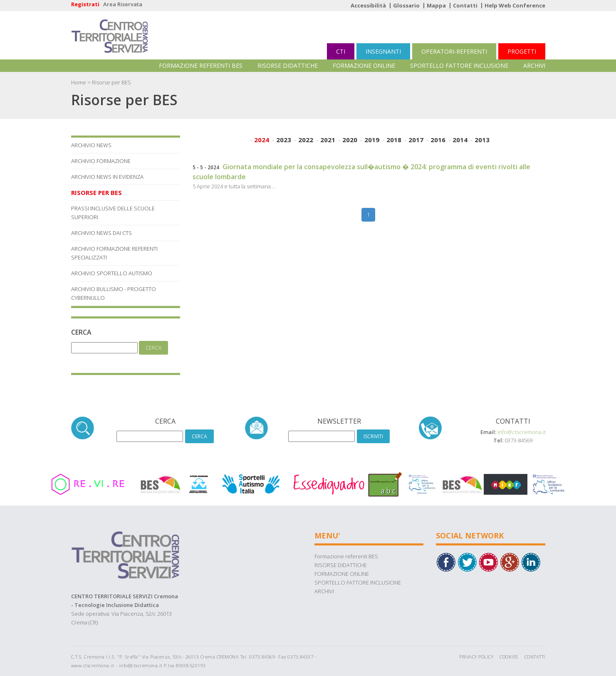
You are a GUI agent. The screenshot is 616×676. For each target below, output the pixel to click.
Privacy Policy (476, 657)
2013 (482, 140)
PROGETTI (522, 51)
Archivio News (91, 145)
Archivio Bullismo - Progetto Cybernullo (114, 293)
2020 (350, 140)
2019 (372, 140)
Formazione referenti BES (201, 65)
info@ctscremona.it (522, 432)
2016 (438, 140)
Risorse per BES (96, 192)
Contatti (465, 5)
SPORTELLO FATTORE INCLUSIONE (459, 65)
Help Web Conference (515, 5)
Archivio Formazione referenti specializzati (114, 253)
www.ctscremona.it (93, 665)
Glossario (406, 5)
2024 (262, 140)
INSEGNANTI (383, 51)
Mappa (436, 5)
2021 (328, 140)
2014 (460, 140)
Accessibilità (368, 5)
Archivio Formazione (101, 161)
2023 (284, 140)
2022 (306, 140)
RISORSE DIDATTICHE (288, 65)
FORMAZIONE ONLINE (364, 65)
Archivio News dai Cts (101, 233)
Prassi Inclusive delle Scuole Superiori (113, 213)
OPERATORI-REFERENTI (454, 51)
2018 (394, 140)
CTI (341, 51)
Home (79, 82)
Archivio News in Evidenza (107, 177)
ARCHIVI (534, 65)
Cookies (509, 657)
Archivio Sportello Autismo (112, 273)
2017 (416, 140)
